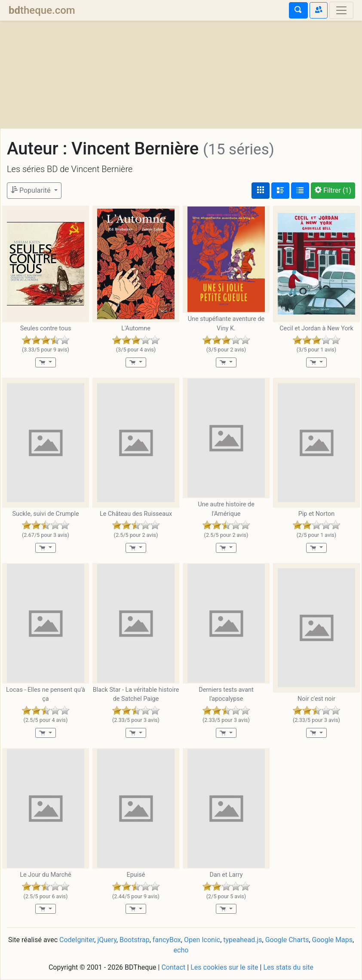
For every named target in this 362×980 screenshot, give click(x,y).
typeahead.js (242, 940)
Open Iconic (202, 940)
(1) (333, 190)
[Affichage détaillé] (280, 191)
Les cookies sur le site (224, 967)
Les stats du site (288, 967)
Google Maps (332, 940)
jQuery (107, 940)
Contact (173, 967)
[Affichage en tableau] (300, 191)
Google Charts (287, 940)
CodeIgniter (77, 940)
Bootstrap (135, 940)
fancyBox (167, 940)
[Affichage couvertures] (261, 191)
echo (181, 950)
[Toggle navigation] (341, 10)
